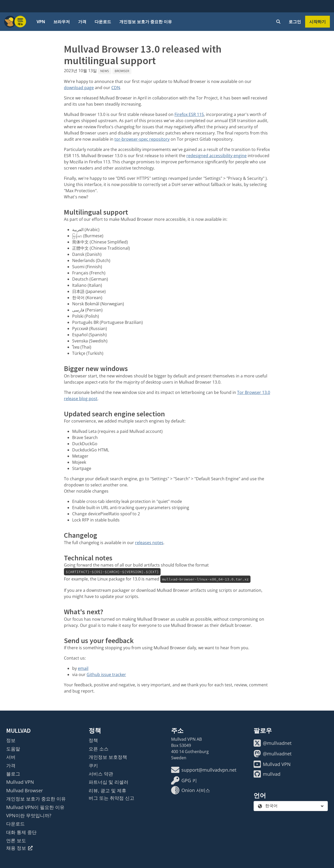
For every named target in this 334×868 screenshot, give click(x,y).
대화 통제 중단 (21, 832)
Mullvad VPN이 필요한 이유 (35, 807)
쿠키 (93, 765)
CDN (116, 88)
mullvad (267, 774)
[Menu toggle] (20, 22)
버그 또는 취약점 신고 (111, 798)
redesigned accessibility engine (216, 156)
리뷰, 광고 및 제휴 (107, 790)
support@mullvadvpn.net (204, 770)
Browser (122, 71)
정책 (93, 740)
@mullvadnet (273, 743)
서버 (11, 757)
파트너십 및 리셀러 (108, 782)
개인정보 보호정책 (108, 757)
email (83, 668)
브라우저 (62, 22)
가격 (82, 22)
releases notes (149, 543)
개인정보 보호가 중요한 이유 (146, 22)
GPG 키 (184, 780)
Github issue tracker (106, 675)
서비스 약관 (101, 774)
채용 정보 (19, 848)
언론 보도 (16, 840)
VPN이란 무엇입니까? (29, 815)
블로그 (13, 774)
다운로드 (103, 22)
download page (79, 88)
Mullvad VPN (20, 782)
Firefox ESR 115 (189, 114)
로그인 (295, 22)
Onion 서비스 (191, 790)
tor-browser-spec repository (142, 139)
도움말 (13, 749)
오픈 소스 (99, 749)
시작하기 (318, 22)
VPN (41, 22)
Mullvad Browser (24, 790)
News (105, 71)
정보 (11, 740)
